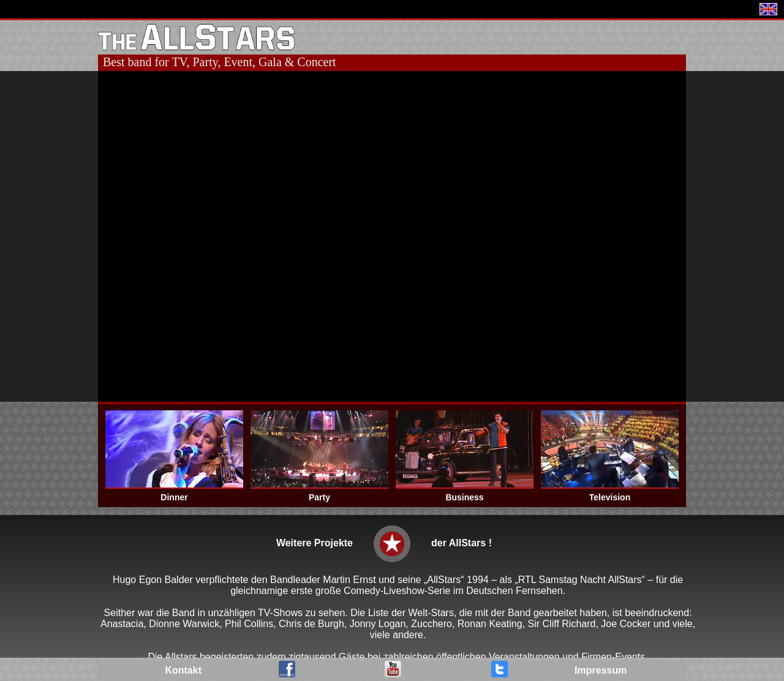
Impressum (601, 670)
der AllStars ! (462, 543)
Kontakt (183, 670)
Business (464, 497)
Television (610, 497)
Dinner (174, 497)
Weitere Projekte (315, 543)
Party (319, 497)
